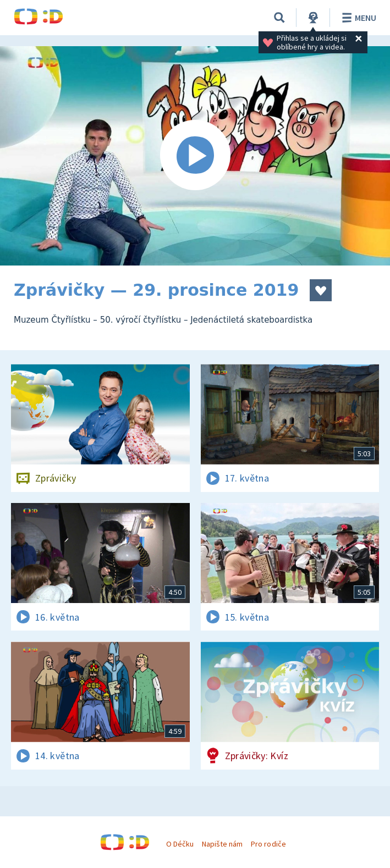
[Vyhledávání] (279, 18)
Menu (357, 18)
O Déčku (180, 844)
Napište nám (222, 844)
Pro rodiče (268, 844)
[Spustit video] (195, 156)
